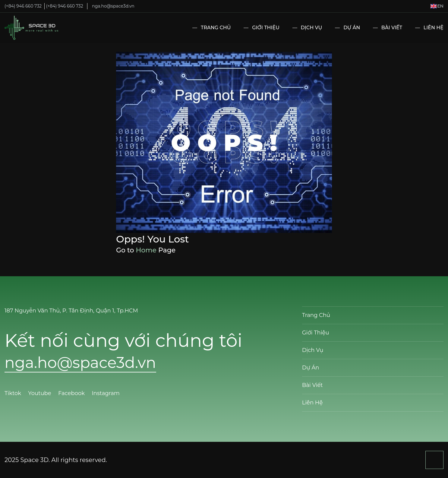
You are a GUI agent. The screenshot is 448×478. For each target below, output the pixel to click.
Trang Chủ (216, 28)
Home (146, 250)
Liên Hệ (434, 28)
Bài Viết (392, 28)
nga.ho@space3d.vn (113, 6)
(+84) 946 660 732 (23, 6)
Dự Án (352, 28)
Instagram (106, 393)
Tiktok (14, 393)
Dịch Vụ (312, 28)
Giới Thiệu (266, 28)
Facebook (72, 393)
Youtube (40, 393)
